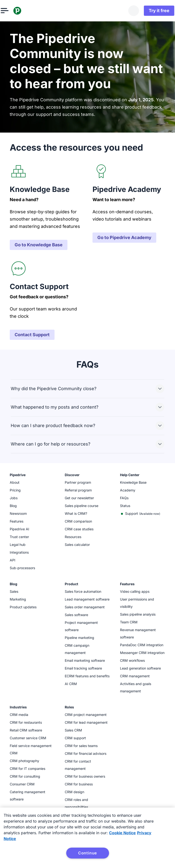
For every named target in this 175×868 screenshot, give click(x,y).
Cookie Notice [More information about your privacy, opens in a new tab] (122, 833)
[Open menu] (14, 11)
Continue (87, 853)
